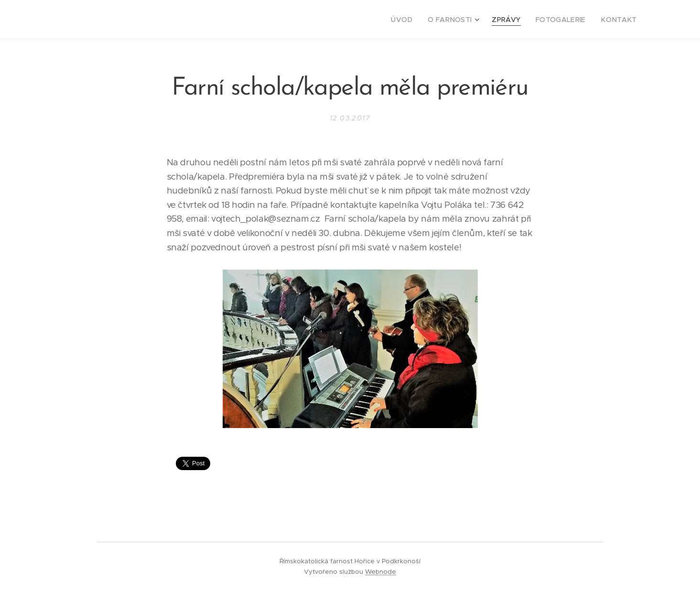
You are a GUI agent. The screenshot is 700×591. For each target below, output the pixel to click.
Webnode (381, 572)
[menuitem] (418, 20)
